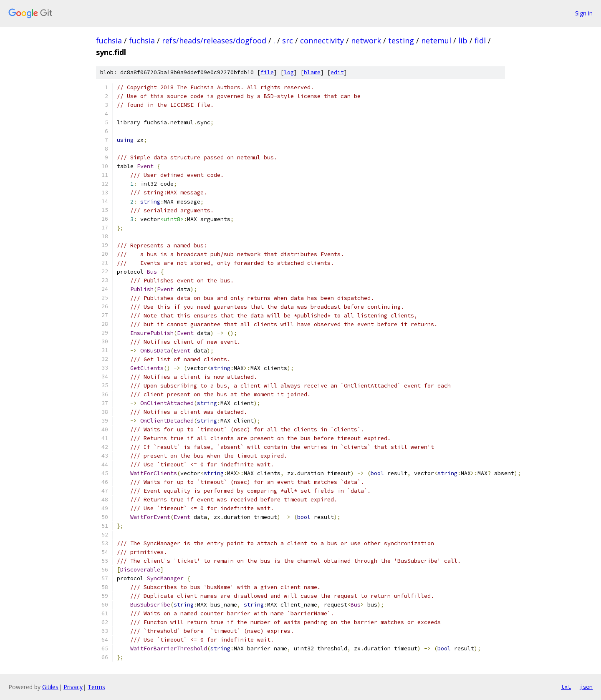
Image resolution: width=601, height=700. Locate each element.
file (267, 72)
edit (337, 72)
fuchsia (109, 40)
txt (566, 687)
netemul (436, 40)
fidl (480, 40)
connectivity (322, 40)
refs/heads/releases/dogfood (214, 40)
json (586, 687)
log (289, 72)
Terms (96, 687)
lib (463, 40)
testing (401, 40)
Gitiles (50, 687)
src (288, 40)
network (366, 40)
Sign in (584, 13)
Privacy (73, 687)
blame (312, 72)
